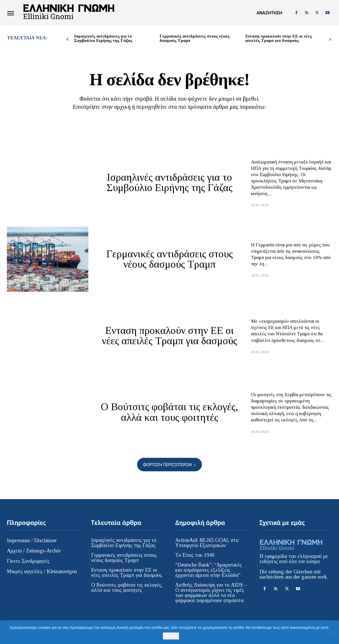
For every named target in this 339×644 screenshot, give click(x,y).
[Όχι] (332, 632)
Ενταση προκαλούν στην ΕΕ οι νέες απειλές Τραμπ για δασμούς (278, 38)
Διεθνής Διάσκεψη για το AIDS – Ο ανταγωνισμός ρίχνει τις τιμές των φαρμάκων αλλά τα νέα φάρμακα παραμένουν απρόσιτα (211, 593)
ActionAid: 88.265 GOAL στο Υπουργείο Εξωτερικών (207, 543)
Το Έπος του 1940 (195, 555)
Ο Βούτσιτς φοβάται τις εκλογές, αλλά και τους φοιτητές (170, 412)
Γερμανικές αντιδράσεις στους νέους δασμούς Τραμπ (194, 38)
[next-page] (330, 39)
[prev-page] (68, 39)
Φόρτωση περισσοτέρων (169, 465)
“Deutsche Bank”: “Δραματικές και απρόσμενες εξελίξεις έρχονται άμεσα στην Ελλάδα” (209, 570)
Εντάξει (171, 636)
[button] (269, 13)
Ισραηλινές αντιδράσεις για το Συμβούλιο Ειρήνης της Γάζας (103, 38)
